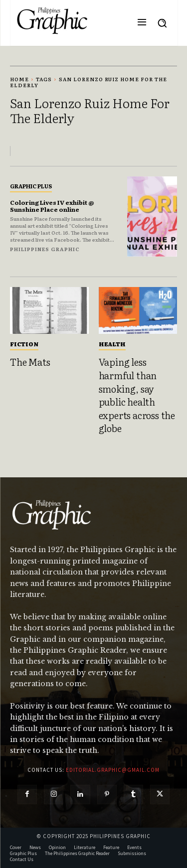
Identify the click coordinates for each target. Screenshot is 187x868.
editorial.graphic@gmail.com (113, 770)
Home (19, 79)
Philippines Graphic (45, 249)
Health (112, 344)
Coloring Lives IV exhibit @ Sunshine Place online (52, 206)
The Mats (30, 362)
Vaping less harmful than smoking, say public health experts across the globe (137, 395)
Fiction (24, 344)
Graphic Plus (31, 186)
